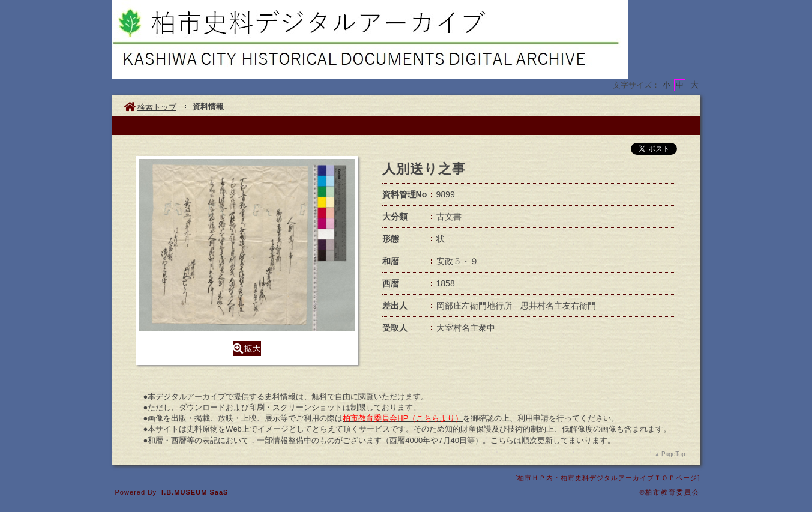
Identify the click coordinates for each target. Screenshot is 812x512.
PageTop (673, 454)
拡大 (247, 348)
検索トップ (150, 107)
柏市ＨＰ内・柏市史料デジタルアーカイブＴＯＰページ (607, 478)
